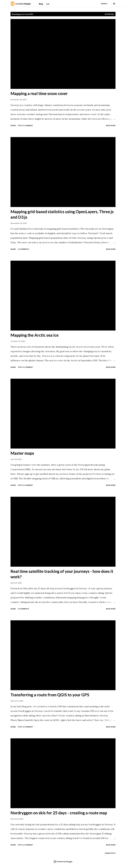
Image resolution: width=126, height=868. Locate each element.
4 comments (23, 249)
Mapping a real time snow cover (39, 93)
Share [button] (13, 125)
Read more (111, 125)
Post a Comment (25, 125)
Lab (48, 4)
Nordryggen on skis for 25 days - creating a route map (59, 813)
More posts (110, 853)
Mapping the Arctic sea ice (35, 335)
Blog (41, 4)
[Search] (104, 4)
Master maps (22, 453)
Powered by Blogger (63, 862)
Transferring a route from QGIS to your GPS (50, 695)
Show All (110, 14)
